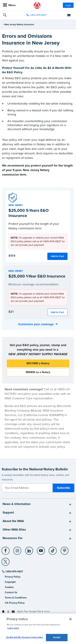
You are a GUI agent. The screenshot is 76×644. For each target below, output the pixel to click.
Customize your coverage (36, 324)
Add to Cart (57, 256)
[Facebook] (6, 549)
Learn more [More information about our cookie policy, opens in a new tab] (13, 628)
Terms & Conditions (16, 598)
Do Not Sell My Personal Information (25, 637)
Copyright (10, 582)
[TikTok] (53, 549)
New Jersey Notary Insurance (19, 25)
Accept (57, 637)
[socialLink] (6, 552)
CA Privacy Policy (15, 603)
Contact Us (11, 592)
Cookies (9, 587)
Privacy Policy (13, 577)
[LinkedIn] (29, 549)
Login (68, 5)
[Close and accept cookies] (70, 619)
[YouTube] (41, 549)
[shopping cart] (63, 15)
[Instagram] (18, 549)
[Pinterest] (65, 549)
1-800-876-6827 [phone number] (38, 15)
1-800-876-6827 (14, 572)
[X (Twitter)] (6, 560)
